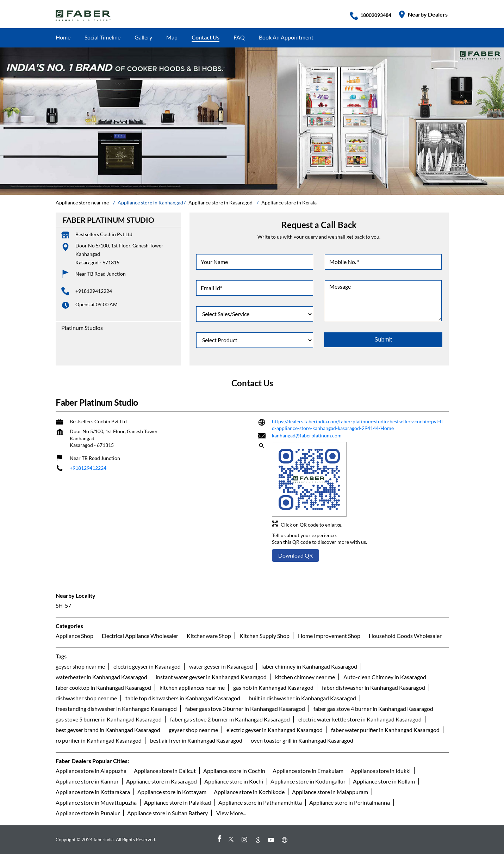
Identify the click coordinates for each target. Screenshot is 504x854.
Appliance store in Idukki (381, 771)
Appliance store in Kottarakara (93, 792)
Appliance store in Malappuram (330, 792)
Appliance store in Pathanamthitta (260, 802)
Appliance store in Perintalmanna (350, 802)
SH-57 (63, 605)
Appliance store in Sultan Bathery (167, 813)
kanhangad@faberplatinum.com (307, 435)
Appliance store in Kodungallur (308, 781)
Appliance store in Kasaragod (161, 781)
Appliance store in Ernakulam (308, 771)
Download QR (295, 555)
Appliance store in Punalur (88, 813)
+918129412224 (94, 291)
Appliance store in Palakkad (178, 802)
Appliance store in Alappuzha (91, 771)
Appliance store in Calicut (165, 771)
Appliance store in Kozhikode (249, 792)
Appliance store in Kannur (87, 781)
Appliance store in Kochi (234, 781)
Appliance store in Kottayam (172, 792)
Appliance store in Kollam (384, 781)
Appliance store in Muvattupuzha (96, 802)
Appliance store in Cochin (234, 771)
